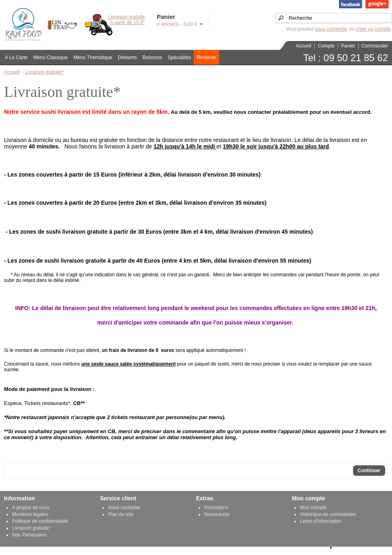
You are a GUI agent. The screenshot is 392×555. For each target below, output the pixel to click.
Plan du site (121, 514)
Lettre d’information (321, 521)
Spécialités (179, 58)
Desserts (127, 58)
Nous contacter (124, 508)
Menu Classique (51, 58)
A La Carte (16, 58)
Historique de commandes (328, 514)
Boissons (153, 58)
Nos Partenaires (29, 535)
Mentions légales (30, 514)
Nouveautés (217, 514)
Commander (375, 46)
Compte (326, 46)
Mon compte (313, 508)
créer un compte (373, 29)
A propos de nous (31, 508)
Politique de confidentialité (40, 521)
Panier (348, 46)
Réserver (206, 58)
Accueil (304, 46)
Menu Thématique (93, 58)
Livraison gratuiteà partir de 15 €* (126, 20)
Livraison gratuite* (44, 72)
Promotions (217, 508)
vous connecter (331, 29)
